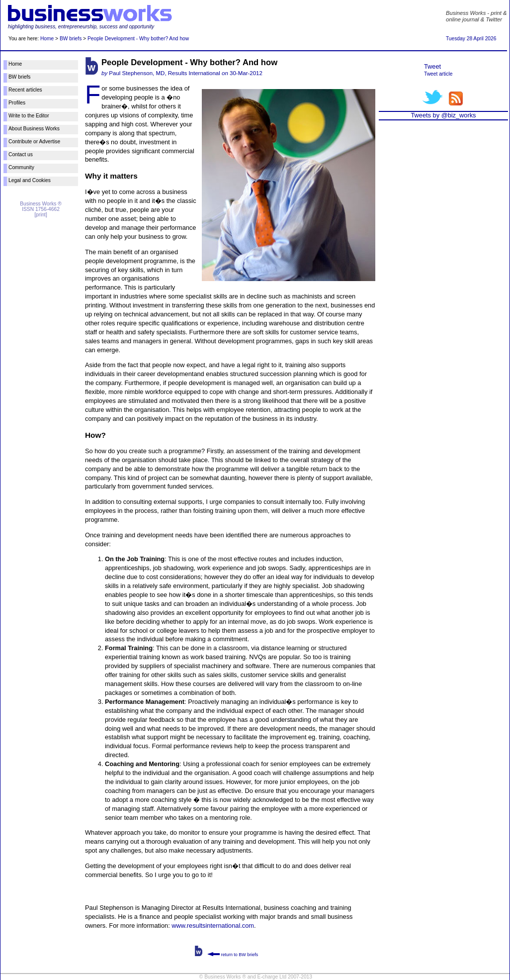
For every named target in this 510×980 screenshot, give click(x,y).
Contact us (21, 154)
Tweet (432, 66)
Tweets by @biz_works (443, 115)
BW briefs (71, 39)
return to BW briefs (233, 955)
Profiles (17, 103)
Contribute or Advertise (34, 142)
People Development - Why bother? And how (138, 39)
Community (21, 167)
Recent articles (25, 90)
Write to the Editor (29, 116)
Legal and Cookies (30, 180)
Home (47, 39)
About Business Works (34, 129)
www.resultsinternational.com (213, 926)
